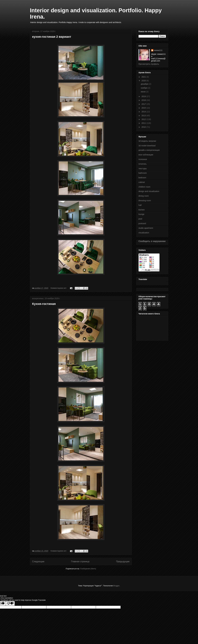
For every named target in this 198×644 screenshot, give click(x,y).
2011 (144, 123)
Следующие (38, 561)
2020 (144, 81)
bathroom (143, 173)
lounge (141, 214)
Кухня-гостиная (44, 304)
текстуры (143, 169)
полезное (143, 159)
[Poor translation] (10, 603)
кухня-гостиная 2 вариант (52, 37)
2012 (144, 119)
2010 (144, 127)
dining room (144, 196)
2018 (144, 100)
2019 (144, 96)
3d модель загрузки (147, 141)
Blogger (116, 586)
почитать (143, 164)
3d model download (147, 146)
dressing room (145, 201)
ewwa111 (158, 50)
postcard (142, 223)
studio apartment (146, 228)
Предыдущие (123, 561)
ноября (144, 88)
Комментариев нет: (59, 288)
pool (140, 219)
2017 (144, 104)
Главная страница (80, 561)
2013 (144, 116)
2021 (144, 77)
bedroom (142, 178)
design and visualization (149, 191)
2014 (144, 112)
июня (143, 92)
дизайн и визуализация (149, 150)
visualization (144, 233)
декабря (145, 84)
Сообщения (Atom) (88, 569)
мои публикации (146, 155)
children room (144, 187)
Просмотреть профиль (149, 64)
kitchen (142, 210)
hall (140, 205)
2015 (144, 108)
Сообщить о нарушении (152, 241)
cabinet (142, 182)
